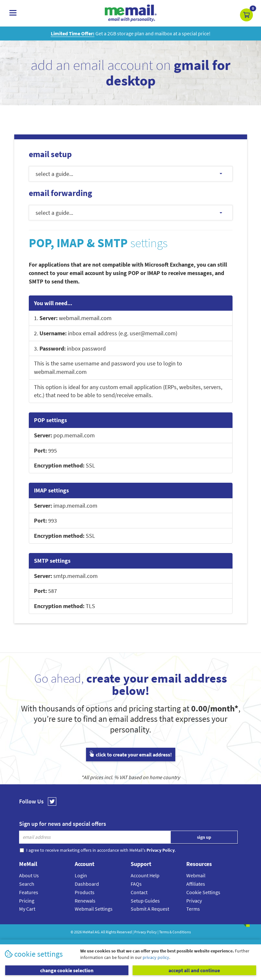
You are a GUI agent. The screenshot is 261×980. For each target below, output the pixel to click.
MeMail (88, 932)
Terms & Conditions (175, 932)
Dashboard (87, 884)
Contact (139, 892)
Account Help (145, 875)
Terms (193, 909)
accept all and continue (194, 970)
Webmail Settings (94, 909)
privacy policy (156, 957)
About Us (29, 875)
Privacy (194, 901)
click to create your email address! (131, 755)
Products (85, 892)
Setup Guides (145, 901)
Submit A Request (150, 909)
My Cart (27, 909)
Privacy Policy (146, 932)
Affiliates (196, 884)
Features (29, 892)
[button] (246, 15)
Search (27, 884)
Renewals (85, 901)
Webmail (196, 875)
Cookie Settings (203, 892)
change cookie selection (67, 970)
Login (81, 875)
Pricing (27, 901)
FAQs (136, 884)
